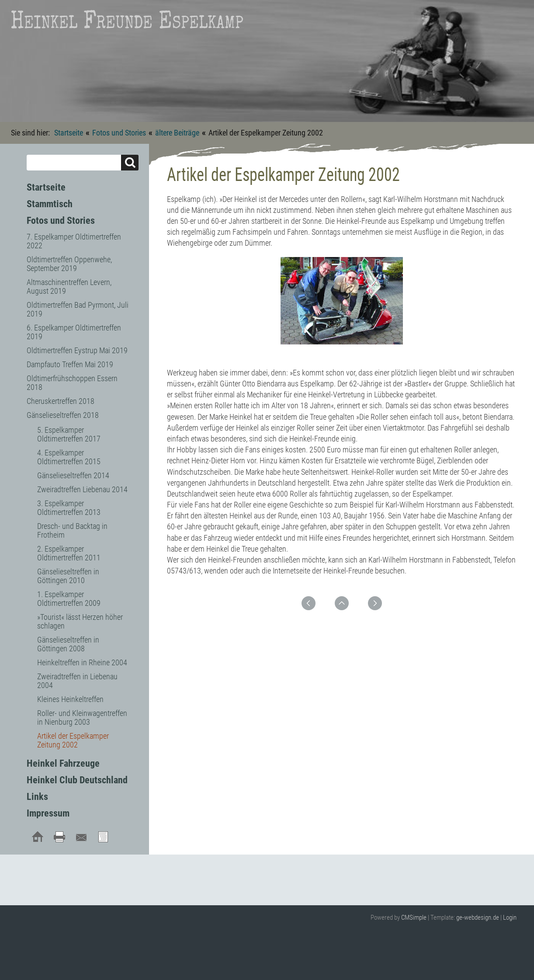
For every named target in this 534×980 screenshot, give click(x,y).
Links (37, 797)
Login (510, 917)
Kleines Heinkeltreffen (70, 699)
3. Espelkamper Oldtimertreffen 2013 (69, 508)
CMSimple (414, 917)
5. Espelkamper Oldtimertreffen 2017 (69, 434)
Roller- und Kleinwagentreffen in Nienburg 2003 (82, 718)
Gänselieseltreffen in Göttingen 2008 (68, 644)
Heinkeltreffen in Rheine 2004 (82, 662)
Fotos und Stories (119, 133)
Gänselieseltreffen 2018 (63, 415)
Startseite (69, 133)
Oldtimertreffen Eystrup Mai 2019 (77, 350)
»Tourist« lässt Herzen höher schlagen (80, 621)
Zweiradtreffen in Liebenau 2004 (77, 681)
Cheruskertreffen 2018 (61, 401)
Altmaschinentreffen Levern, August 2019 (69, 287)
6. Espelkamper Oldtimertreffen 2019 (74, 332)
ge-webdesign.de (478, 917)
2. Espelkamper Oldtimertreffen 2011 (69, 553)
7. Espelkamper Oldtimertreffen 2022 (74, 241)
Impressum (48, 813)
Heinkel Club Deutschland (77, 780)
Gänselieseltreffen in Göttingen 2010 (68, 576)
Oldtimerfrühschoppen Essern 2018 (72, 383)
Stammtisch (50, 204)
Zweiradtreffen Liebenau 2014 (82, 489)
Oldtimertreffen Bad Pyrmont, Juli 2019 (78, 309)
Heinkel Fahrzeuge (63, 763)
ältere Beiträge (177, 133)
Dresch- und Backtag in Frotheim (72, 530)
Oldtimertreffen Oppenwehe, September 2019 (69, 264)
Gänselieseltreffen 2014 (73, 475)
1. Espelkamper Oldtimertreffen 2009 (69, 599)
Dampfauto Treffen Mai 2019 (70, 364)
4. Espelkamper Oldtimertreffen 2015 (69, 457)
